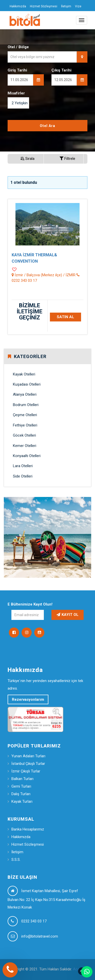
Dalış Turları (21, 794)
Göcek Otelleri (24, 435)
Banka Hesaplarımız (28, 829)
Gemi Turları (21, 786)
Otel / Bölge (18, 47)
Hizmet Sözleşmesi (44, 6)
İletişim (66, 6)
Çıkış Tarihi (61, 70)
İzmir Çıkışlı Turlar (26, 771)
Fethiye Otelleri (25, 425)
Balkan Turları (22, 779)
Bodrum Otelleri (26, 405)
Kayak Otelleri (24, 374)
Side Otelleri (23, 476)
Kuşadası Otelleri (27, 384)
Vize (78, 6)
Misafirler (16, 93)
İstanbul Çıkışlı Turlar (28, 764)
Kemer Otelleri (25, 446)
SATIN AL (65, 317)
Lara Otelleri (23, 466)
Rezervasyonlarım (28, 699)
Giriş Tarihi (17, 70)
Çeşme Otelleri (25, 415)
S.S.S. (16, 860)
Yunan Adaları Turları (28, 756)
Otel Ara (48, 126)
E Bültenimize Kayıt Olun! (30, 604)
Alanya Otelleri (25, 394)
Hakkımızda (18, 6)
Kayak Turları (22, 801)
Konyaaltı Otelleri (27, 456)
